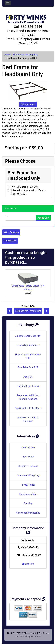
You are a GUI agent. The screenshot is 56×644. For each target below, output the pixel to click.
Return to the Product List (28, 311)
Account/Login (28, 447)
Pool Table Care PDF (28, 367)
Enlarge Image (28, 104)
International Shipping (28, 475)
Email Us (28, 564)
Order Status (28, 457)
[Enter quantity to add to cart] (20, 218)
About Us (28, 377)
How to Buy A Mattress (28, 345)
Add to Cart (43, 218)
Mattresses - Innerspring (25, 55)
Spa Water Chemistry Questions (28, 419)
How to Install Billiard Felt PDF (28, 356)
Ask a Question (11, 232)
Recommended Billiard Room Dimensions (28, 397)
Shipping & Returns (28, 466)
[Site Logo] (28, 18)
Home (7, 55)
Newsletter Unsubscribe (28, 513)
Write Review (10, 241)
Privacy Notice (28, 485)
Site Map (28, 503)
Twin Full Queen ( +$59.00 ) (24, 187)
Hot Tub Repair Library (28, 386)
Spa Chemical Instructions (28, 408)
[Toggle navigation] (8, 3)
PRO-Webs (36, 636)
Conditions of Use (28, 494)
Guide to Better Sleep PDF (28, 336)
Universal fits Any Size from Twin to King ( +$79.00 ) (28, 192)
